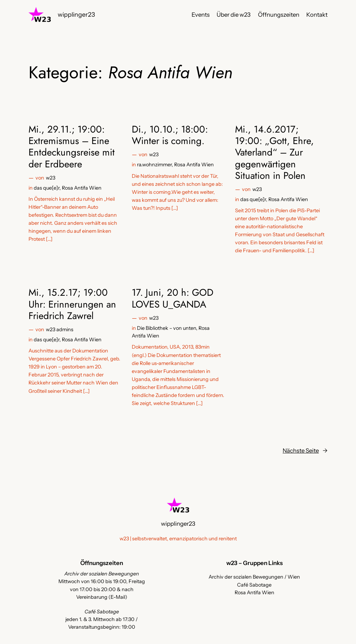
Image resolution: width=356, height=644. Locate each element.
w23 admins (60, 329)
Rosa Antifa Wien (82, 188)
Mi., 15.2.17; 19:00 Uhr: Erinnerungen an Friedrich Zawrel (72, 304)
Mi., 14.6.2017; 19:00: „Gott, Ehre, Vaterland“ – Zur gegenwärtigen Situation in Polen (274, 152)
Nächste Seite (305, 451)
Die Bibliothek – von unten (167, 328)
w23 (51, 178)
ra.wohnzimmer (154, 165)
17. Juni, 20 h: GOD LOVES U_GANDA (173, 298)
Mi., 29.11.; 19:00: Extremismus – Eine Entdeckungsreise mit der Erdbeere (72, 147)
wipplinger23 (76, 14)
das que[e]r (47, 188)
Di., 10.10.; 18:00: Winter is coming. (170, 135)
